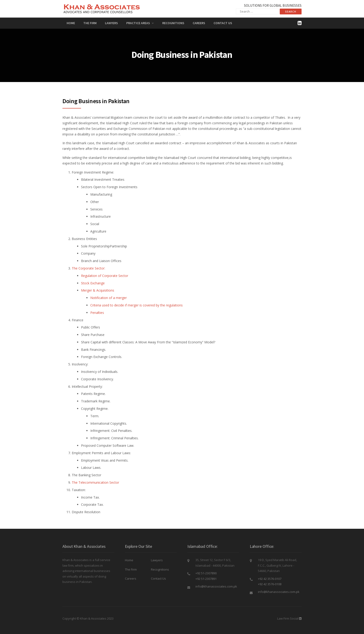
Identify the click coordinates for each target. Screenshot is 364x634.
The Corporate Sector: (88, 268)
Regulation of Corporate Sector (105, 276)
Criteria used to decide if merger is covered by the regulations (136, 305)
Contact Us (223, 23)
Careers (199, 23)
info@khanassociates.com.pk (216, 586)
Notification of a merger (109, 298)
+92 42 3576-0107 (270, 579)
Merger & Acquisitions (98, 290)
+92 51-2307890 (206, 573)
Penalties (97, 313)
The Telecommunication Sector (95, 482)
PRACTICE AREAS (138, 23)
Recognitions (173, 23)
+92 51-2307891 (206, 579)
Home (71, 23)
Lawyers (111, 23)
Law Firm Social (288, 618)
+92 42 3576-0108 (270, 584)
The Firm (90, 23)
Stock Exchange (93, 283)
